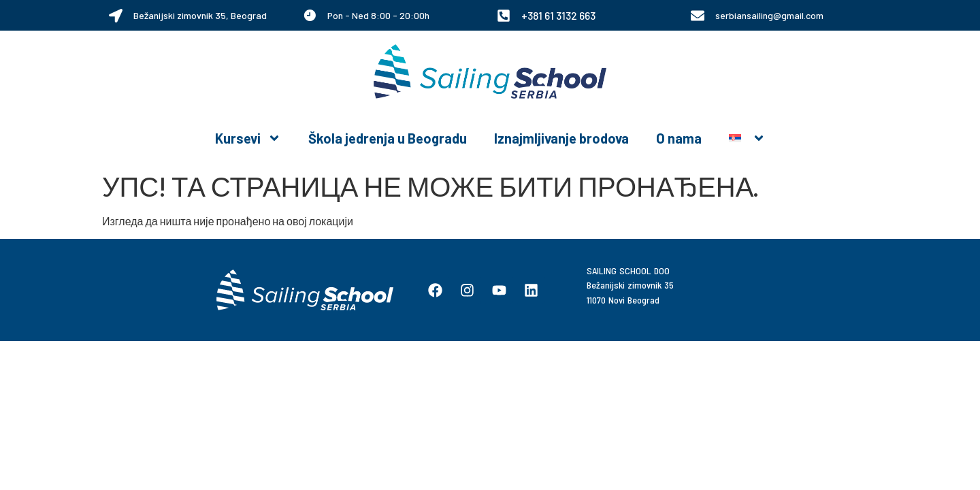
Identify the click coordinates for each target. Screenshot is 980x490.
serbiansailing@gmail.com (769, 15)
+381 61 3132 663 (558, 15)
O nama (679, 138)
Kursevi (248, 138)
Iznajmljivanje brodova (561, 138)
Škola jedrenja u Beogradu (388, 138)
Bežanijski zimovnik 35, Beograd (200, 15)
